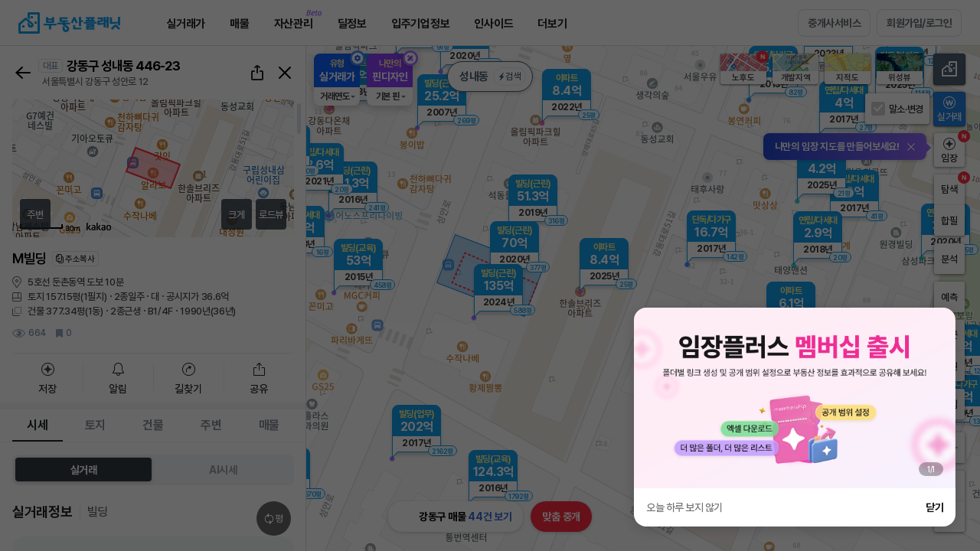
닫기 (934, 507)
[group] (795, 398)
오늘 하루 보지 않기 (684, 507)
